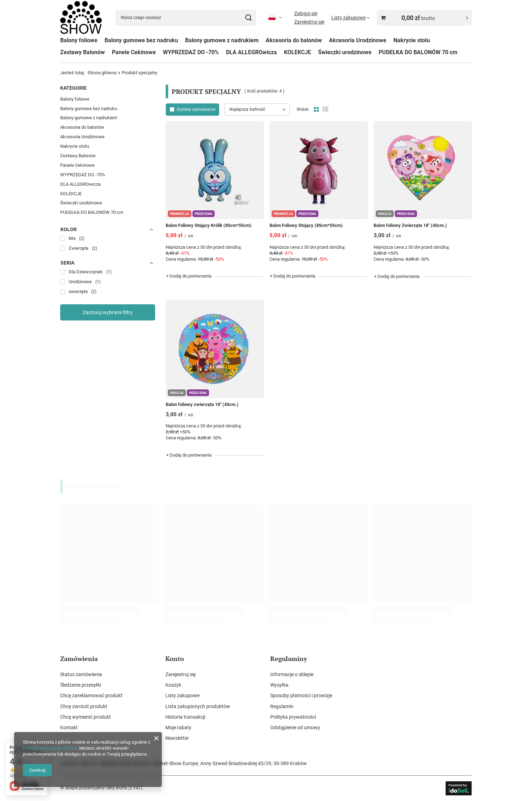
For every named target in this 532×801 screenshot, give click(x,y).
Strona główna (102, 73)
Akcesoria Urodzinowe (358, 40)
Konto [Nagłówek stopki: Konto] (175, 659)
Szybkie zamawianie (196, 109)
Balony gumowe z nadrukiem (222, 40)
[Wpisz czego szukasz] (186, 18)
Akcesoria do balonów (294, 40)
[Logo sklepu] (81, 18)
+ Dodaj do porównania (189, 276)
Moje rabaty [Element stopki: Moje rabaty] (178, 727)
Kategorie (73, 88)
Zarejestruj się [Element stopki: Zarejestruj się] (180, 674)
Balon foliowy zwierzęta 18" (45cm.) (202, 404)
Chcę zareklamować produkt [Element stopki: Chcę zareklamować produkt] (91, 695)
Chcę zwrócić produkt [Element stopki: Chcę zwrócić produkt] (84, 706)
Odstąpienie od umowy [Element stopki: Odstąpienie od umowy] (295, 727)
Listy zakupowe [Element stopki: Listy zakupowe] (182, 695)
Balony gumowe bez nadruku (141, 40)
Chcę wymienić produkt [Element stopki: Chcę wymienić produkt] (85, 717)
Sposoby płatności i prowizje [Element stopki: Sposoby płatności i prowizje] (301, 695)
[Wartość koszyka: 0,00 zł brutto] (424, 18)
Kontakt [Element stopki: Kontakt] (69, 727)
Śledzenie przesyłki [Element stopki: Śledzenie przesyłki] (81, 685)
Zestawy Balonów (83, 52)
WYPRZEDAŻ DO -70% (191, 52)
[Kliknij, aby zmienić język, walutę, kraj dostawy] (275, 18)
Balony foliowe (79, 40)
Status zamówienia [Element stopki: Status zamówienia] (81, 674)
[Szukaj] (248, 18)
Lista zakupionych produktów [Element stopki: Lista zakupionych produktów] (198, 706)
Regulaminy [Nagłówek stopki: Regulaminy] (289, 659)
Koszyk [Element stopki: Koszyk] (173, 685)
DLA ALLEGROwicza (251, 52)
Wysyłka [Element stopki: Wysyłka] (279, 685)
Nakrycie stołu (412, 40)
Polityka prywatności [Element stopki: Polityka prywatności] (293, 717)
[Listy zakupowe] (351, 18)
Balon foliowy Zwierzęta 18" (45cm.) (410, 225)
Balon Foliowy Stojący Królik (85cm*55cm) (209, 225)
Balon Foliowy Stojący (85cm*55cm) (306, 225)
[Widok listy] (325, 109)
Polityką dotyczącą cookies (50, 748)
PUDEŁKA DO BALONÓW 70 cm (418, 52)
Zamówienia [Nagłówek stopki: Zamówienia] (79, 659)
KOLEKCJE (297, 52)
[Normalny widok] (316, 109)
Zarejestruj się (309, 22)
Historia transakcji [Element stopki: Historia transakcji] (185, 717)
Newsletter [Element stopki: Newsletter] (177, 738)
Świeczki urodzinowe (345, 52)
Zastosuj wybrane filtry (108, 312)
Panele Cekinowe (134, 52)
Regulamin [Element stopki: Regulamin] (282, 706)
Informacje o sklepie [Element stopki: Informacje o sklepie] (292, 674)
